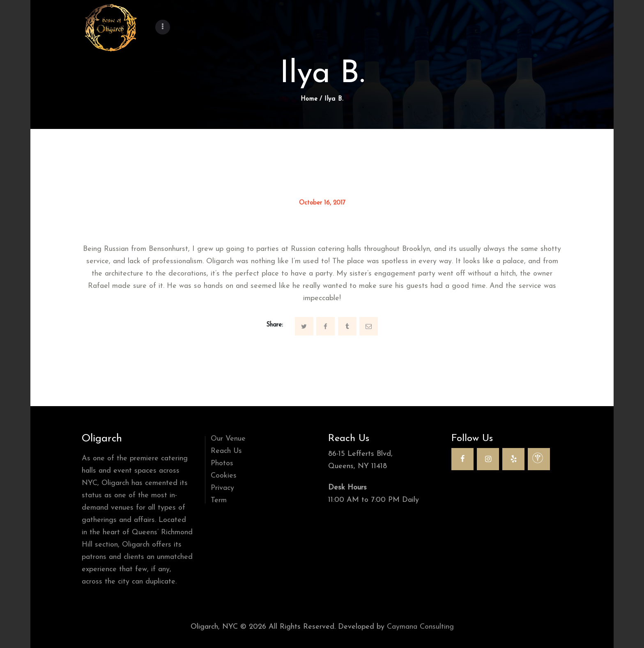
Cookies (224, 476)
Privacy (222, 488)
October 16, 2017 (322, 203)
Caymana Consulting (420, 627)
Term (219, 500)
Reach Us (226, 451)
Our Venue (228, 439)
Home (309, 99)
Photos (222, 463)
